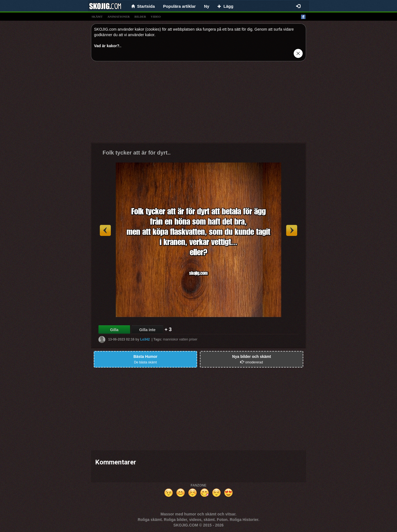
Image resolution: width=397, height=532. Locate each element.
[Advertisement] (198, 104)
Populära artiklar (179, 6)
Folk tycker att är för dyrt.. (137, 153)
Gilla (114, 330)
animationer (118, 17)
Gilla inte (147, 330)
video (156, 17)
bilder (140, 17)
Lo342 (145, 339)
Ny (207, 6)
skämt (97, 17)
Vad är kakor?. (107, 46)
